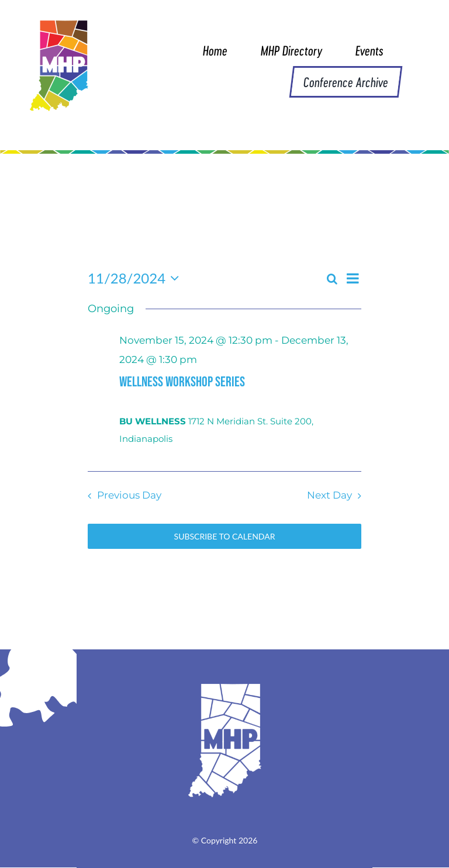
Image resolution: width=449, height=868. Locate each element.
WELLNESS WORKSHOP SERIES (182, 382)
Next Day (329, 495)
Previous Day (129, 495)
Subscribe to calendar (225, 536)
